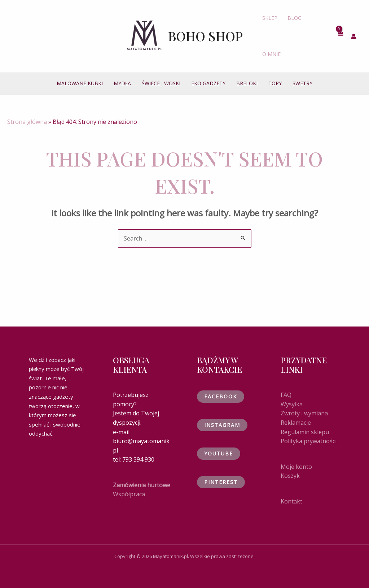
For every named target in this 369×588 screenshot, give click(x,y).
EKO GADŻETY (208, 83)
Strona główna (27, 122)
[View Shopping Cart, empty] (341, 36)
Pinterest (221, 482)
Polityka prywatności (309, 441)
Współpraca (129, 494)
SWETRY (302, 83)
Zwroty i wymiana (304, 413)
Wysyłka (292, 404)
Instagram (222, 425)
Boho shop (205, 36)
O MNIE (271, 54)
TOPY (275, 83)
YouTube (219, 453)
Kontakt (291, 501)
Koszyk (290, 476)
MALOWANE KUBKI (80, 83)
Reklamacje (296, 423)
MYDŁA (122, 83)
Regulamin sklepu (305, 432)
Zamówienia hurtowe (142, 485)
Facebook (221, 396)
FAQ (286, 395)
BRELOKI (247, 83)
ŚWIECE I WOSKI (161, 83)
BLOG (295, 18)
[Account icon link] (354, 36)
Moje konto (296, 467)
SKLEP (270, 18)
